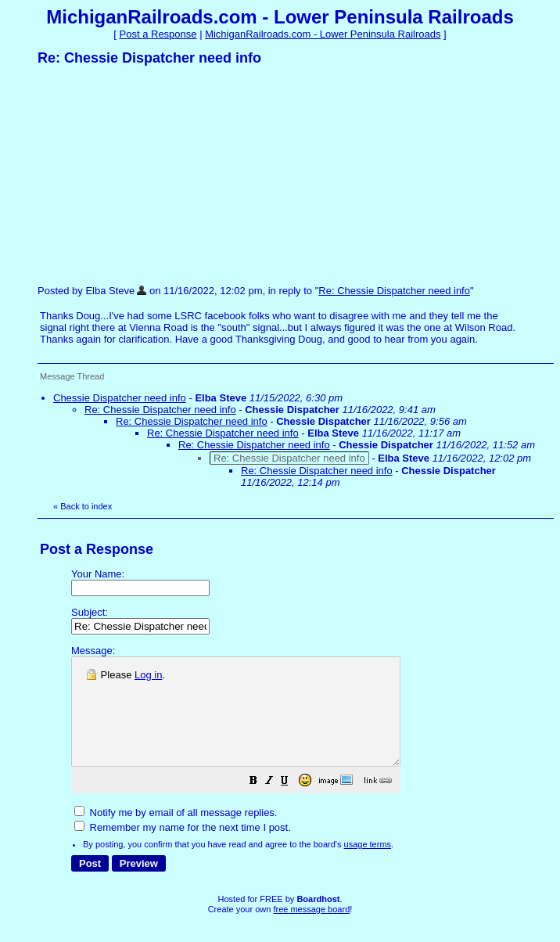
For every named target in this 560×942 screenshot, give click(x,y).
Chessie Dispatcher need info (120, 398)
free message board (311, 930)
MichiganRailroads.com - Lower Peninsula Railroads (323, 34)
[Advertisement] (155, 174)
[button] (293, 804)
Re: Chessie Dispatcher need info (394, 291)
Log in (148, 675)
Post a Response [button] (158, 34)
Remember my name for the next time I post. (183, 849)
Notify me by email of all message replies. (176, 834)
